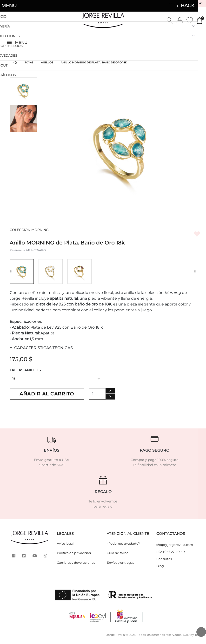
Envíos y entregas (120, 565)
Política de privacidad (74, 556)
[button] (11, 274)
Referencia (17, 253)
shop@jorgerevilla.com (175, 548)
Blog (160, 569)
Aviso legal (65, 546)
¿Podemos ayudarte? (123, 546)
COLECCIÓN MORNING (29, 233)
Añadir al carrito (47, 397)
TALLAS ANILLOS (25, 373)
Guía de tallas (117, 556)
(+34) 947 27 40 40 (171, 555)
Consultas (164, 562)
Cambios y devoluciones (76, 565)
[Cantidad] (97, 397)
